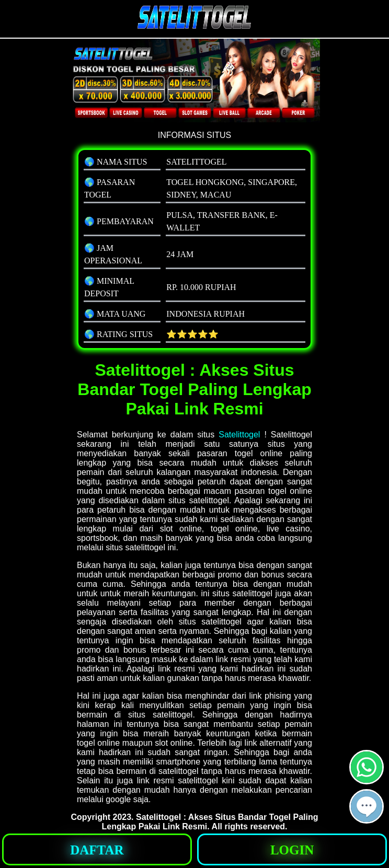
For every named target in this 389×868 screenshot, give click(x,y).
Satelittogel (239, 435)
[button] (367, 806)
